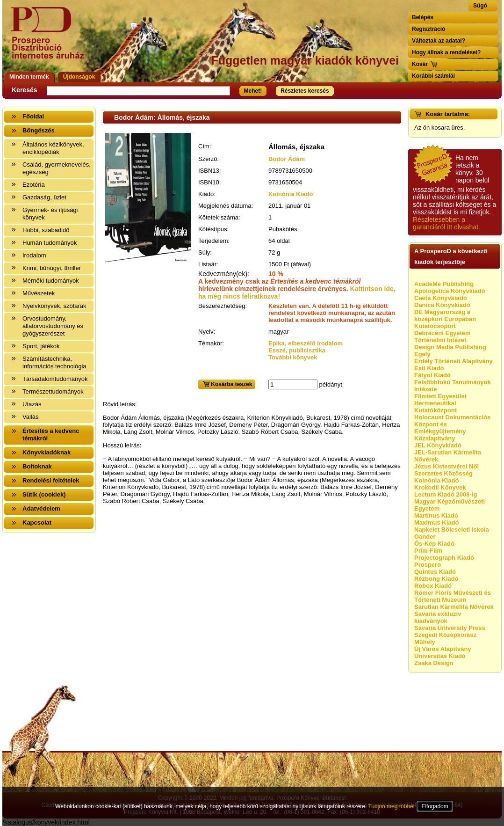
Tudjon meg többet (391, 806)
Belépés (423, 17)
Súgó (480, 6)
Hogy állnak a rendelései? (446, 52)
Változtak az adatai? (439, 41)
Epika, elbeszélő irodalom (306, 343)
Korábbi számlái (433, 76)
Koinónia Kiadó (291, 194)
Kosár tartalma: (448, 114)
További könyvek (293, 357)
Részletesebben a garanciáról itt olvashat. (446, 223)
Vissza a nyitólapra (50, 39)
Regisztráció (428, 29)
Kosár (420, 64)
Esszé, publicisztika (297, 350)
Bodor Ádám (287, 159)
